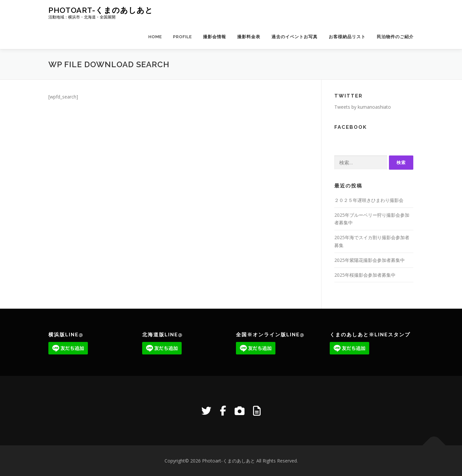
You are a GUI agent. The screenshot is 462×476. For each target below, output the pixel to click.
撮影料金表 (249, 37)
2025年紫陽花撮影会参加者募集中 (370, 260)
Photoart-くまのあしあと (101, 10)
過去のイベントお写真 (295, 37)
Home (155, 37)
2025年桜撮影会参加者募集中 (365, 275)
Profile (182, 37)
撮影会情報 (215, 37)
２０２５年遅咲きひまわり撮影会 (369, 200)
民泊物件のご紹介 (395, 37)
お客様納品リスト (347, 37)
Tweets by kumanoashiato (363, 107)
